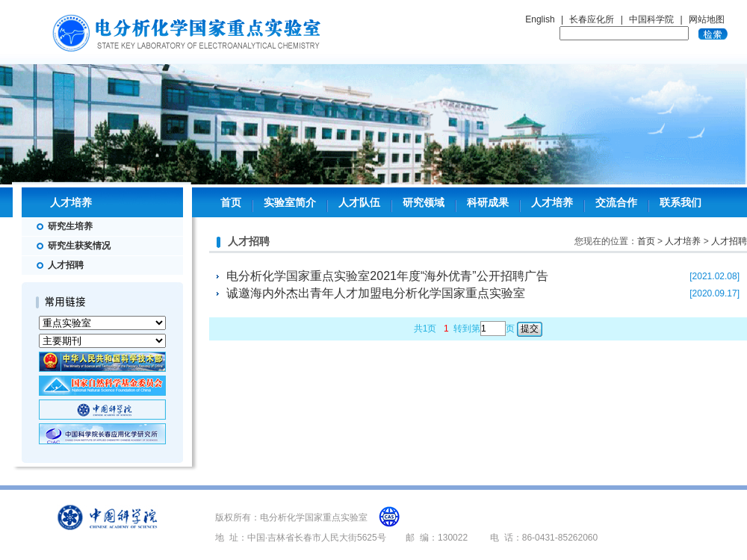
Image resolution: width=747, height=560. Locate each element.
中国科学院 (651, 19)
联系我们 (681, 202)
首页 (231, 202)
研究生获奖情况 (79, 246)
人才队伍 (359, 202)
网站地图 (707, 19)
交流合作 (616, 202)
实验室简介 (290, 202)
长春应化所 (592, 19)
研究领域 (424, 202)
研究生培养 (70, 226)
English (540, 19)
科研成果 (488, 202)
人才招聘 (66, 265)
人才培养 (552, 202)
